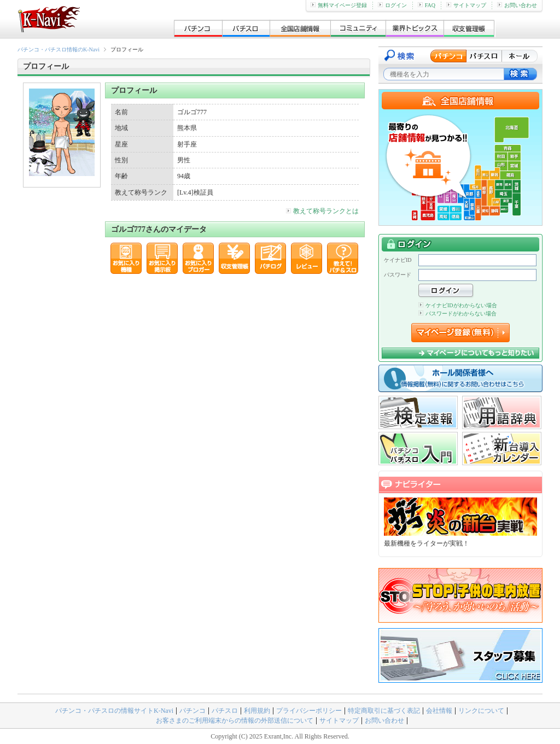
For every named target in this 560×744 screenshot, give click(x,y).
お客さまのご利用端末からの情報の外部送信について (235, 720)
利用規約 (257, 711)
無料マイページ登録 (339, 5)
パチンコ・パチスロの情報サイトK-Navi (114, 711)
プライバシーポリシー (309, 711)
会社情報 (439, 711)
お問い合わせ (517, 5)
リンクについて (481, 711)
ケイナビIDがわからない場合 (458, 305)
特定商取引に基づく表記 (384, 711)
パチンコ (192, 711)
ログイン (392, 5)
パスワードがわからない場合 (457, 314)
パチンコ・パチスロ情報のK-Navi (59, 49)
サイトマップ (466, 5)
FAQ (427, 5)
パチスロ (225, 711)
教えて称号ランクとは (322, 211)
